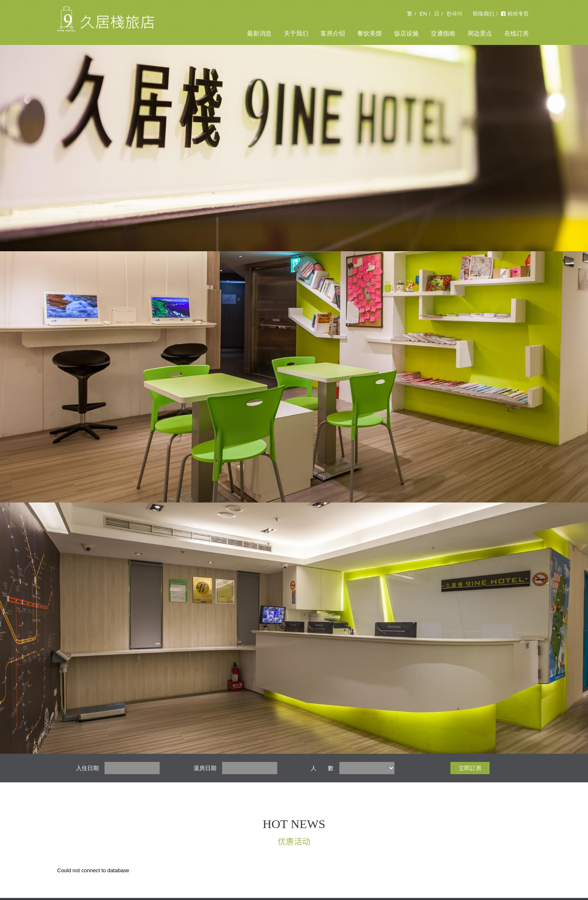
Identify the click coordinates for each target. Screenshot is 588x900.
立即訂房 (470, 768)
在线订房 (517, 33)
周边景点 (480, 33)
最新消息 (259, 33)
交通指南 (443, 33)
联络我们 (483, 14)
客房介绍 (333, 33)
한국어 (454, 14)
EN (423, 14)
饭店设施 (406, 33)
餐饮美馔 (370, 33)
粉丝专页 (515, 14)
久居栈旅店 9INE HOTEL (106, 22)
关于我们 (296, 33)
